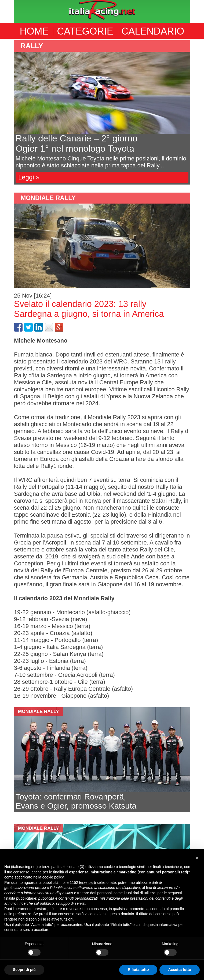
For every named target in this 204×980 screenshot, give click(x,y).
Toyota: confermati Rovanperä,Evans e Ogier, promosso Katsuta (76, 801)
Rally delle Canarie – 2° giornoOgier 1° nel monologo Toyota (76, 143)
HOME (34, 31)
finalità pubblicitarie (20, 898)
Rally (32, 46)
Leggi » (29, 177)
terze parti (88, 883)
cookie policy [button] (53, 877)
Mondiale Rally (48, 198)
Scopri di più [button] (24, 970)
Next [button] (194, 112)
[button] (197, 858)
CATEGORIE (85, 31)
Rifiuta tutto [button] (138, 970)
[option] (102, 112)
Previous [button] (10, 112)
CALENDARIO (153, 31)
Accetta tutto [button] (180, 970)
